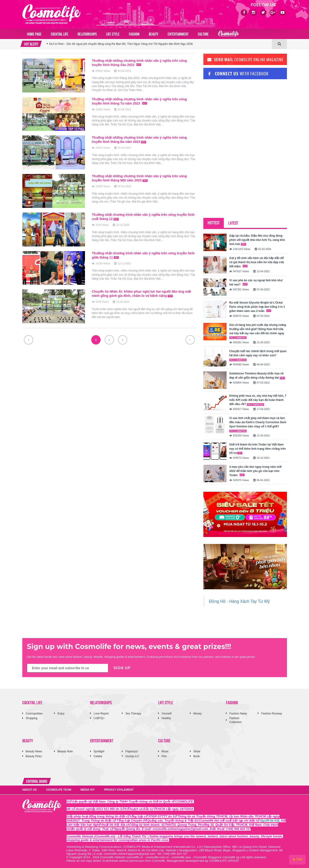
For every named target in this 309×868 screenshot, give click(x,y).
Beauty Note (65, 751)
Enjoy (61, 714)
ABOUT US (30, 790)
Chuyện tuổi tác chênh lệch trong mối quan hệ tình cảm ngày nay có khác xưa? (258, 355)
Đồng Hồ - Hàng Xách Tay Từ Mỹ (239, 601)
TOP (297, 860)
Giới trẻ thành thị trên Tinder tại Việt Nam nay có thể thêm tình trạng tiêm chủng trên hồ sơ (258, 449)
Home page (34, 34)
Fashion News (238, 714)
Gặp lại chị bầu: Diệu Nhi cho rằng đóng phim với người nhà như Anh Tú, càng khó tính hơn (257, 240)
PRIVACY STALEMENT (119, 790)
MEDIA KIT (88, 790)
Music (165, 751)
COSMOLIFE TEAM (59, 790)
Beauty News (34, 751)
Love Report (101, 714)
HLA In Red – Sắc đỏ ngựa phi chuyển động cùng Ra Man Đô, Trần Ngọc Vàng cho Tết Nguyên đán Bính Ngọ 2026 (121, 47)
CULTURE (203, 34)
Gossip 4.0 (132, 756)
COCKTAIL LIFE (60, 34)
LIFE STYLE (113, 34)
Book (197, 756)
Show (197, 751)
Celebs (98, 756)
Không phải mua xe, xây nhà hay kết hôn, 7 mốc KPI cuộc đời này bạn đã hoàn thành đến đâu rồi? (258, 400)
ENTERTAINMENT (178, 34)
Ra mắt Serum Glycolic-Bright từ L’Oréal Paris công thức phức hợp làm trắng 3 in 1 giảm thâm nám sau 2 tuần (257, 307)
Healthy (166, 718)
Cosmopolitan (34, 714)
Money (198, 714)
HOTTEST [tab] (214, 222)
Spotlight (99, 751)
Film (164, 756)
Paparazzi (132, 751)
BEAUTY (154, 34)
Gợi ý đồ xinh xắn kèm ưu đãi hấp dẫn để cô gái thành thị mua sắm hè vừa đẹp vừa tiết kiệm (257, 262)
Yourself (167, 714)
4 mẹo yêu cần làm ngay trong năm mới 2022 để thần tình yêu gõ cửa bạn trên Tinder (255, 471)
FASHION (134, 34)
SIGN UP (122, 668)
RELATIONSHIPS (87, 34)
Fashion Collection (236, 720)
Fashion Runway (272, 714)
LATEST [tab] (233, 223)
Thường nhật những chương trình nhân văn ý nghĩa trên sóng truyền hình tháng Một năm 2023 (139, 178)
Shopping (32, 718)
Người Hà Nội (270, 821)
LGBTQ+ (99, 718)
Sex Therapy (133, 714)
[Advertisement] (238, 115)
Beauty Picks (34, 756)
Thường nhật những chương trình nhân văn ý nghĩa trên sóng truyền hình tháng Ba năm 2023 (139, 140)
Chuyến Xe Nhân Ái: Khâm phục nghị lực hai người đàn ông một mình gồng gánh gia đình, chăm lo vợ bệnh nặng (141, 294)
